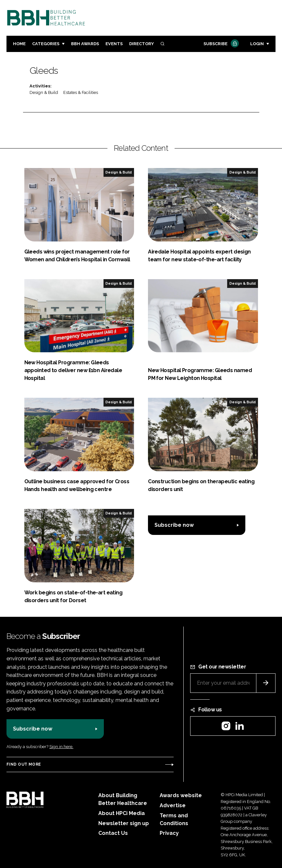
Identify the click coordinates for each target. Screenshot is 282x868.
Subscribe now (174, 525)
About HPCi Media (122, 813)
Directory (141, 44)
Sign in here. (61, 747)
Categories (46, 44)
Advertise (173, 805)
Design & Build (44, 92)
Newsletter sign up (124, 823)
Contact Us (113, 833)
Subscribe (220, 44)
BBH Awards (85, 44)
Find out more (24, 764)
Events (114, 44)
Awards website (181, 795)
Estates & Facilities (81, 92)
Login (257, 44)
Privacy (169, 833)
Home (19, 44)
